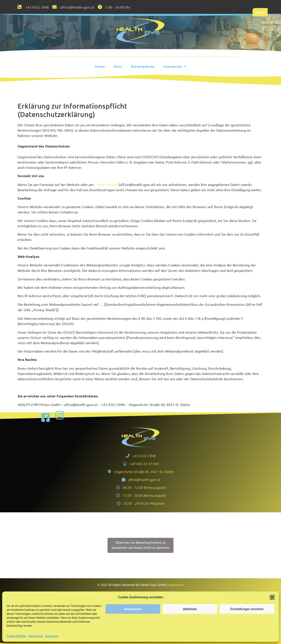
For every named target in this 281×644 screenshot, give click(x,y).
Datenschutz (36, 636)
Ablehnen (190, 609)
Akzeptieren (133, 609)
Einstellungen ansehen (247, 609)
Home (100, 66)
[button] (272, 597)
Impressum (52, 636)
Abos (118, 66)
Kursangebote (143, 66)
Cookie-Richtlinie (16, 636)
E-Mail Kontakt (106, 184)
